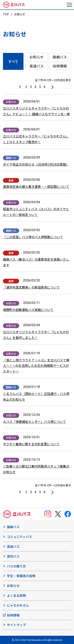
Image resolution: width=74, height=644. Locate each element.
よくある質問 (16, 595)
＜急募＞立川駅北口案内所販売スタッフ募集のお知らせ (36, 469)
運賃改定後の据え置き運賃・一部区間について (36, 186)
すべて (13, 61)
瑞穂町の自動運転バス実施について (28, 310)
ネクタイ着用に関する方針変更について (31, 444)
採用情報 (60, 66)
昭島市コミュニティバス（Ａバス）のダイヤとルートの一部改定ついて (36, 212)
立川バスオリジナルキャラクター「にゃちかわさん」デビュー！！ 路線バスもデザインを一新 (37, 111)
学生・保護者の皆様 (21, 576)
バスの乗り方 (16, 566)
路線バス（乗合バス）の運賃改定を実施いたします (36, 262)
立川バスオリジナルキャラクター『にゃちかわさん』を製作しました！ (36, 335)
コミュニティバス (19, 537)
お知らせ (37, 57)
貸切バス (13, 556)
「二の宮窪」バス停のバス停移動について (33, 237)
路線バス (60, 57)
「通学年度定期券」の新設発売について (31, 287)
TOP (6, 14)
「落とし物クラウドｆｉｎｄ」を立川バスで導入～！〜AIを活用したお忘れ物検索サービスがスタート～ (36, 366)
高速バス (37, 66)
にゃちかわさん (18, 605)
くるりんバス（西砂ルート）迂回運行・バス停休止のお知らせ (36, 396)
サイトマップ (16, 625)
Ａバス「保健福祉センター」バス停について (35, 422)
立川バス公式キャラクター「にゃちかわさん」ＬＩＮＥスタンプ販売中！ (36, 139)
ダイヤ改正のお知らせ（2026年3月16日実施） (36, 164)
